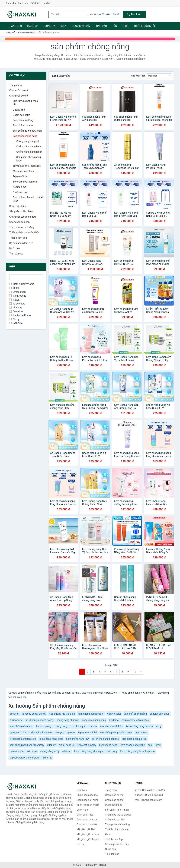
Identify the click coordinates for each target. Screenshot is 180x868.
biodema (114, 720)
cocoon (93, 726)
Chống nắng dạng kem (29, 147)
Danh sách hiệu (85, 815)
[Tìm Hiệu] (26, 277)
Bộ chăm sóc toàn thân (25, 182)
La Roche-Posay (20, 315)
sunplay (51, 745)
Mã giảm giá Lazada (88, 834)
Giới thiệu (35, 3)
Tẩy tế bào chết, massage (27, 166)
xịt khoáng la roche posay (40, 720)
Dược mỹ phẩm (81, 26)
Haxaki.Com (91, 865)
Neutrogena (18, 296)
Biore (14, 288)
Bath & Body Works (22, 284)
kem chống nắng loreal (134, 739)
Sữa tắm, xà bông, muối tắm (26, 103)
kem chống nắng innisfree (37, 733)
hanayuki (60, 733)
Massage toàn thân (23, 171)
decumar (15, 714)
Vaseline (16, 312)
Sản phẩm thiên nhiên (21, 211)
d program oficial (87, 733)
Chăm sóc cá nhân (19, 222)
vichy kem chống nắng (94, 720)
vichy (159, 726)
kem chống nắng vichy (133, 745)
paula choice (17, 751)
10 (135, 672)
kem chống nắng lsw (78, 739)
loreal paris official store (23, 739)
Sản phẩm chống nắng (25, 136)
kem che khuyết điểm (111, 726)
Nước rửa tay (20, 192)
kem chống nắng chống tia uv (116, 733)
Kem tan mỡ (19, 187)
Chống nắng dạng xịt (28, 141)
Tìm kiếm (135, 14)
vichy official (114, 714)
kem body (112, 751)
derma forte (16, 720)
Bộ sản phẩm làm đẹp (21, 243)
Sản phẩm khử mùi (23, 125)
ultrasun (67, 751)
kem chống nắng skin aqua (89, 751)
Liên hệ (46, 3)
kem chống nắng (108, 745)
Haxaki (103, 865)
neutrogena (141, 733)
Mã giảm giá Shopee (88, 839)
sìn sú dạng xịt (67, 745)
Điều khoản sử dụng (88, 800)
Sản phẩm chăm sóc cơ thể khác (28, 199)
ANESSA (16, 323)
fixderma (47, 758)
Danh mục (23, 3)
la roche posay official (34, 714)
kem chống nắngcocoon (91, 714)
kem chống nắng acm (21, 726)
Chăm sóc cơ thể (26, 33)
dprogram (15, 733)
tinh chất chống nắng (135, 714)
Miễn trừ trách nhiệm (88, 805)
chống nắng (61, 726)
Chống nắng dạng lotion (29, 152)
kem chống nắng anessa (139, 726)
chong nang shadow (67, 720)
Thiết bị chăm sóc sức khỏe (24, 233)
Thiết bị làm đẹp (18, 238)
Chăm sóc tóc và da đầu (22, 217)
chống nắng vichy (50, 751)
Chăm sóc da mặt (19, 90)
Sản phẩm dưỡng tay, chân (27, 131)
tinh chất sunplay (87, 745)
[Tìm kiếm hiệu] (68, 14)
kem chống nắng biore (51, 739)
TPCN (125, 26)
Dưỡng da (49, 26)
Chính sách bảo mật (88, 795)
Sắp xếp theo (138, 76)
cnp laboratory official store (25, 758)
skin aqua (32, 751)
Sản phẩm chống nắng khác (29, 159)
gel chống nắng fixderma (105, 739)
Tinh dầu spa (16, 254)
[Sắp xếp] (159, 76)
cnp (150, 745)
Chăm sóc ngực (21, 115)
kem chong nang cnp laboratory (27, 745)
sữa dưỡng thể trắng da (62, 714)
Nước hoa (15, 248)
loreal (158, 745)
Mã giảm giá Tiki (86, 829)
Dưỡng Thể (19, 110)
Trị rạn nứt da (20, 176)
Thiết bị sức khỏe (145, 26)
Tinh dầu (101, 26)
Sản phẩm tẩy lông (23, 120)
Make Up (32, 26)
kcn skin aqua (78, 726)
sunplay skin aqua (160, 714)
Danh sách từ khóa (87, 824)
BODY (64, 26)
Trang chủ (11, 3)
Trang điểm (15, 85)
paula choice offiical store (136, 720)
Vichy (14, 319)
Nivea (14, 300)
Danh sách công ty (87, 820)
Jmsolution (17, 292)
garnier (71, 733)
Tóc (114, 26)
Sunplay (16, 307)
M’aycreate (17, 304)
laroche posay (44, 726)
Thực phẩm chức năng (22, 227)
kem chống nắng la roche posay (138, 751)
